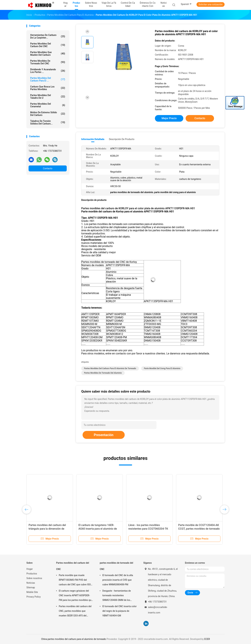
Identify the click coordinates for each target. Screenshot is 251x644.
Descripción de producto (122, 139)
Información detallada (93, 139)
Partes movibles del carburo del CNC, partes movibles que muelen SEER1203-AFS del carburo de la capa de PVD (75, 611)
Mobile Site (32, 592)
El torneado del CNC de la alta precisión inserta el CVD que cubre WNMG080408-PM (118, 580)
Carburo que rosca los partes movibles (48, 88)
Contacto (48, 168)
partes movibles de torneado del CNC (48, 62)
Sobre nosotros (34, 578)
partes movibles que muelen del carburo (48, 54)
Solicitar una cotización (210, 4)
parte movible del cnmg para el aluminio (162, 368)
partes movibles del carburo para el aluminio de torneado (110, 368)
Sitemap (31, 587)
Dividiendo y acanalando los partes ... (48, 71)
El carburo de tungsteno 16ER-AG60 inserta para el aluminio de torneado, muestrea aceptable (98, 529)
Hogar (30, 569)
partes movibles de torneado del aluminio (103, 373)
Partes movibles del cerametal (48, 105)
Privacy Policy (34, 597)
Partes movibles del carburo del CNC (48, 45)
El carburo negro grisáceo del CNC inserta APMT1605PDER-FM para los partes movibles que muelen (76, 596)
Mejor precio (169, 118)
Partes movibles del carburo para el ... (48, 79)
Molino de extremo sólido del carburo (48, 114)
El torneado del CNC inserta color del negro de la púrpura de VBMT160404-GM (119, 611)
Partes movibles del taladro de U (48, 97)
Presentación (104, 435)
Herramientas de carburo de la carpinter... (48, 36)
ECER (207, 639)
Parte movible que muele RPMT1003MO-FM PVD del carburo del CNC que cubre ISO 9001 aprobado (75, 580)
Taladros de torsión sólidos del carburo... (48, 122)
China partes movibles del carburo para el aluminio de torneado (74, 639)
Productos (32, 574)
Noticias (31, 583)
